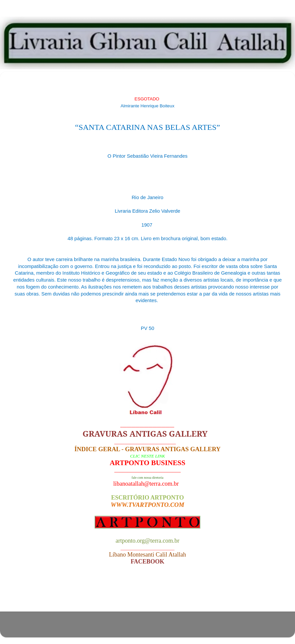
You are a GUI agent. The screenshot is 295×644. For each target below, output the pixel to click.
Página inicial (149, 594)
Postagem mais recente (44, 594)
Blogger (187, 628)
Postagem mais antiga (252, 594)
